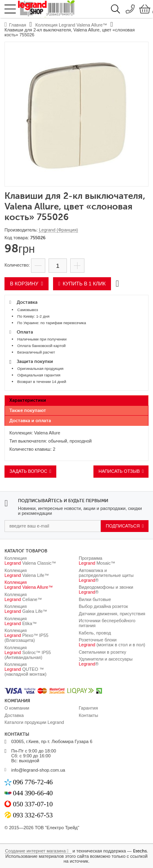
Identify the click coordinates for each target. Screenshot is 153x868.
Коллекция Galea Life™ (26, 609)
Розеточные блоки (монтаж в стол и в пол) (112, 642)
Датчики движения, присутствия (112, 614)
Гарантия (88, 708)
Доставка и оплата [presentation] (30, 421)
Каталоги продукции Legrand (34, 722)
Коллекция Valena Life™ (27, 573)
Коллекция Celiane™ (23, 597)
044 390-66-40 (33, 793)
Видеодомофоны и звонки (106, 590)
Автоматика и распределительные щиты (106, 575)
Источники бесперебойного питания (107, 623)
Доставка (14, 715)
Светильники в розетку (102, 652)
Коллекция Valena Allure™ (29, 585)
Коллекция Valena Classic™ (30, 561)
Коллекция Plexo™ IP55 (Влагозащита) (27, 635)
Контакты (89, 715)
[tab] (76, 401)
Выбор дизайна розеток (103, 606)
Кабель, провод (95, 633)
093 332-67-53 (33, 815)
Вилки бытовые (95, 599)
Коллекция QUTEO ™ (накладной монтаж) (25, 669)
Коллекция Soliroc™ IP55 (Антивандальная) (28, 652)
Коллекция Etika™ (21, 621)
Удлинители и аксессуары (106, 661)
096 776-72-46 (33, 782)
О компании (17, 708)
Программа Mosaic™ (97, 561)
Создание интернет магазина (35, 851)
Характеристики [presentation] (28, 400)
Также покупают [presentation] (28, 411)
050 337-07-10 (33, 804)
